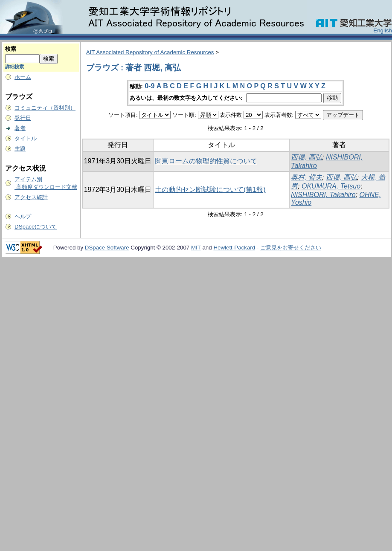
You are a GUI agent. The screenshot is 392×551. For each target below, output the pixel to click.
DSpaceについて (36, 227)
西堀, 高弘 (306, 157)
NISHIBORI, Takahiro (323, 195)
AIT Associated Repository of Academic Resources (150, 52)
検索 (11, 49)
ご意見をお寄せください (291, 248)
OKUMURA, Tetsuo (331, 186)
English (383, 30)
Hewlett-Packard (234, 248)
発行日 (23, 118)
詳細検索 (15, 67)
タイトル (26, 138)
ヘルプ (23, 216)
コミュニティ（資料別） (45, 108)
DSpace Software (107, 248)
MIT (196, 248)
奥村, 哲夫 (306, 177)
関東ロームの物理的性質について (206, 161)
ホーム (23, 77)
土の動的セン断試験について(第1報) (210, 190)
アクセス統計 (31, 197)
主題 (20, 149)
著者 (20, 128)
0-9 (150, 86)
